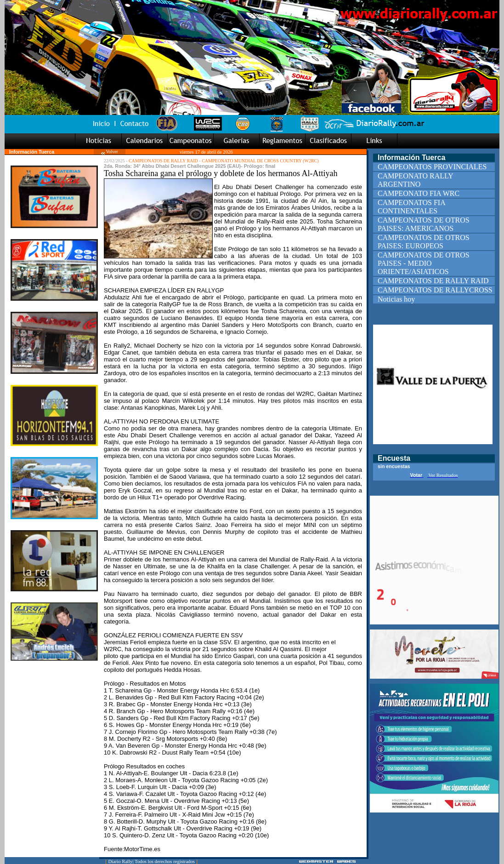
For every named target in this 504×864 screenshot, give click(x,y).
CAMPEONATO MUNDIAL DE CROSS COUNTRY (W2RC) (260, 161)
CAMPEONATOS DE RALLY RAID (163, 161)
